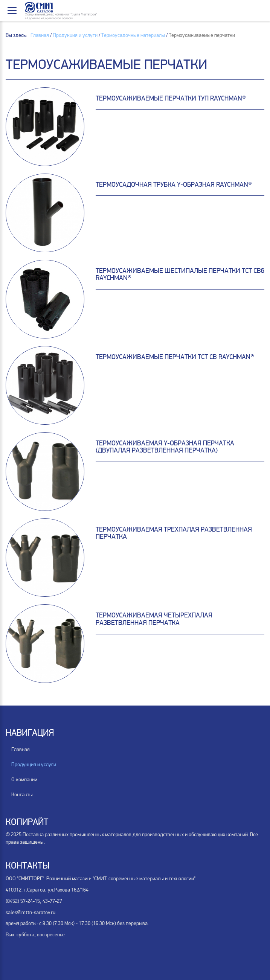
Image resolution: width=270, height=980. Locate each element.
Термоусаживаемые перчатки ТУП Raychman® (171, 98)
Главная (21, 749)
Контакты (22, 795)
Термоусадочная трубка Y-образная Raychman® (174, 184)
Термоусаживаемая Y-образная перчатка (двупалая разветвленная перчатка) (165, 447)
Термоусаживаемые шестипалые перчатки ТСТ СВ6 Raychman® (180, 274)
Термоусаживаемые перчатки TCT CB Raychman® (175, 357)
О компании (24, 780)
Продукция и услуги (34, 764)
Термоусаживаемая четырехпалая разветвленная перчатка (154, 619)
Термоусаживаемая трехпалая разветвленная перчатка (174, 533)
